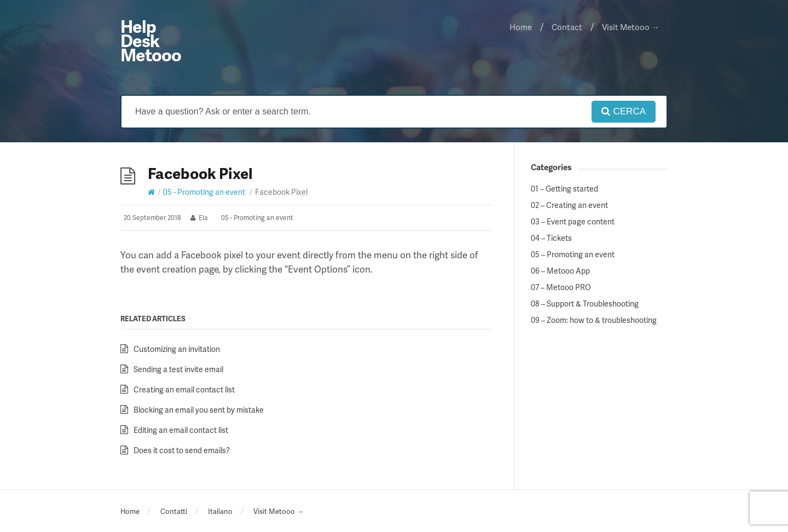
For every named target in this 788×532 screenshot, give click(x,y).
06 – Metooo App (560, 271)
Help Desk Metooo (151, 40)
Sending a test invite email (178, 369)
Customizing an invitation (177, 349)
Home (521, 27)
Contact (567, 27)
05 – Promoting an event (573, 255)
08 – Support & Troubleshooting (585, 304)
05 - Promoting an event (204, 192)
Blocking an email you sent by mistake (199, 410)
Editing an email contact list (181, 430)
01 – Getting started (564, 189)
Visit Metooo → (631, 27)
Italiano (220, 511)
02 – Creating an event (569, 205)
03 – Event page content (573, 222)
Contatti (174, 511)
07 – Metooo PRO (561, 287)
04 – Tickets (551, 238)
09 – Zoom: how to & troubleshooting (594, 320)
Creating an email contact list (184, 389)
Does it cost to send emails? (182, 450)
